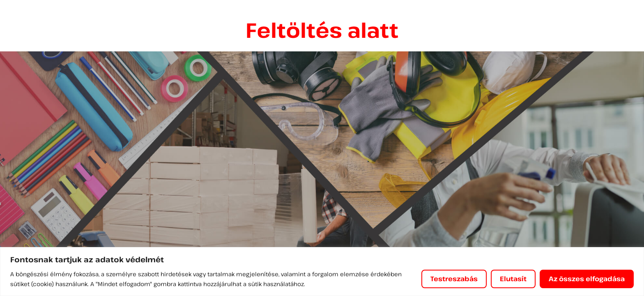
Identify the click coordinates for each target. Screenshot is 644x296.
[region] (322, 272)
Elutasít (513, 279)
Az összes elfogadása (587, 279)
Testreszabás (454, 279)
